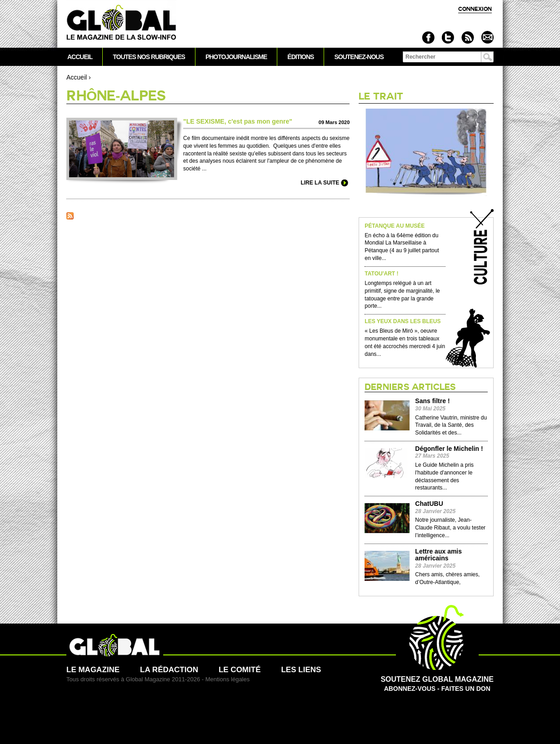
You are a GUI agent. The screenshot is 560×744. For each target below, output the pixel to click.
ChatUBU (429, 504)
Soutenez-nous (359, 57)
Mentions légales (228, 679)
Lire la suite (320, 183)
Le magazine (93, 670)
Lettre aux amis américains (438, 555)
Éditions (300, 57)
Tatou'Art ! (381, 274)
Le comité (240, 670)
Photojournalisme (236, 57)
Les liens (301, 670)
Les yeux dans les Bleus (402, 322)
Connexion (475, 9)
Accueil (77, 77)
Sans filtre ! (432, 401)
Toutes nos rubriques (149, 57)
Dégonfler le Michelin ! (449, 449)
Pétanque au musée (395, 226)
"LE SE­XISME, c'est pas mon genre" (238, 121)
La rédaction (169, 670)
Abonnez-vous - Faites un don (437, 679)
